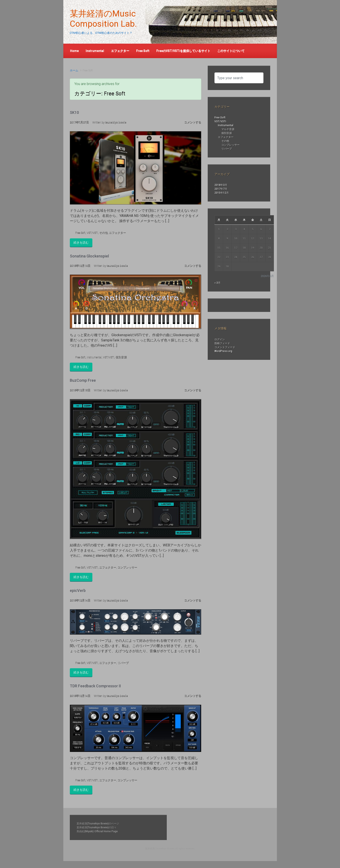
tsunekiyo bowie (116, 122)
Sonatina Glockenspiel (89, 256)
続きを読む (81, 242)
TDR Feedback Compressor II (95, 686)
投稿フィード (222, 343)
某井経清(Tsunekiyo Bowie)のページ (98, 824)
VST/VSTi (92, 233)
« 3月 (217, 283)
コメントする (193, 122)
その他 (104, 233)
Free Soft (80, 233)
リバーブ (123, 663)
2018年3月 (221, 185)
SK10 (74, 112)
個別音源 (121, 357)
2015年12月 (222, 193)
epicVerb (78, 590)
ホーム (74, 70)
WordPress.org (223, 351)
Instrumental (94, 357)
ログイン (220, 339)
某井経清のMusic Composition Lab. (103, 19)
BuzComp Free (83, 380)
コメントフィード (225, 347)
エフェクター (118, 233)
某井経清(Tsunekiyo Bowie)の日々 (96, 827)
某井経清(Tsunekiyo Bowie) (160, 849)
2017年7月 (221, 189)
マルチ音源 (228, 129)
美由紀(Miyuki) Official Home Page (97, 831)
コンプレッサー (127, 567)
